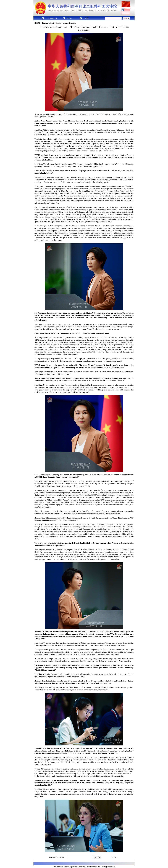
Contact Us (53, 18)
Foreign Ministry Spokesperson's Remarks (59, 23)
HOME (37, 23)
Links (69, 18)
